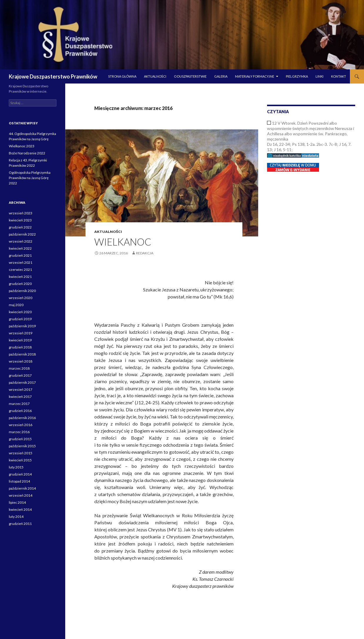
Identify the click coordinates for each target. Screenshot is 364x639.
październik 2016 (22, 418)
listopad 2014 (19, 481)
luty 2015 (16, 467)
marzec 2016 (19, 432)
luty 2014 (16, 517)
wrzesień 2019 (21, 333)
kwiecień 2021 (20, 277)
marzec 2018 (19, 368)
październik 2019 (22, 326)
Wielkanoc (123, 242)
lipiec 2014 (17, 502)
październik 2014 (22, 488)
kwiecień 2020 (20, 312)
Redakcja (145, 253)
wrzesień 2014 (21, 495)
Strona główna (122, 76)
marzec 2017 (19, 404)
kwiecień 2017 (20, 397)
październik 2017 (22, 382)
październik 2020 (22, 291)
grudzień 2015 (20, 439)
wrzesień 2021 (21, 262)
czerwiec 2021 (20, 270)
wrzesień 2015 (21, 453)
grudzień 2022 (20, 227)
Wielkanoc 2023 (22, 146)
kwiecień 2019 (20, 340)
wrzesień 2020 (21, 298)
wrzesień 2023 (21, 213)
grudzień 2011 (20, 524)
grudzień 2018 (20, 347)
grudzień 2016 (20, 411)
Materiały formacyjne (255, 76)
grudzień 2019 (20, 319)
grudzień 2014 (20, 474)
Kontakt (339, 76)
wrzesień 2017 (21, 389)
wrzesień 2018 (21, 361)
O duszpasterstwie (190, 76)
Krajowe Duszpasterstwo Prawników (53, 76)
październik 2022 (22, 234)
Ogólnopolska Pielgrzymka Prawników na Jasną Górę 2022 (30, 178)
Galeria (221, 76)
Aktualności (155, 76)
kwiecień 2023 (20, 220)
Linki (319, 76)
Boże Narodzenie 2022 (27, 153)
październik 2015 (22, 446)
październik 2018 (22, 354)
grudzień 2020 (20, 284)
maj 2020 (16, 305)
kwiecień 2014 (20, 509)
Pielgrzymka (297, 76)
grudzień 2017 (20, 375)
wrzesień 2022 (21, 241)
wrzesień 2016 (21, 425)
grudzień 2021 (20, 255)
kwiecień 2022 (20, 248)
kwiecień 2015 (20, 460)
